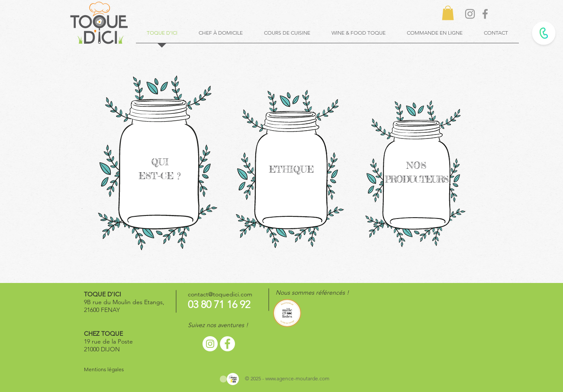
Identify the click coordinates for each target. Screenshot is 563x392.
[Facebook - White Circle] (227, 344)
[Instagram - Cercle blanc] (210, 344)
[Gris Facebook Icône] (485, 14)
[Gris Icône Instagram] (470, 14)
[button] (448, 13)
